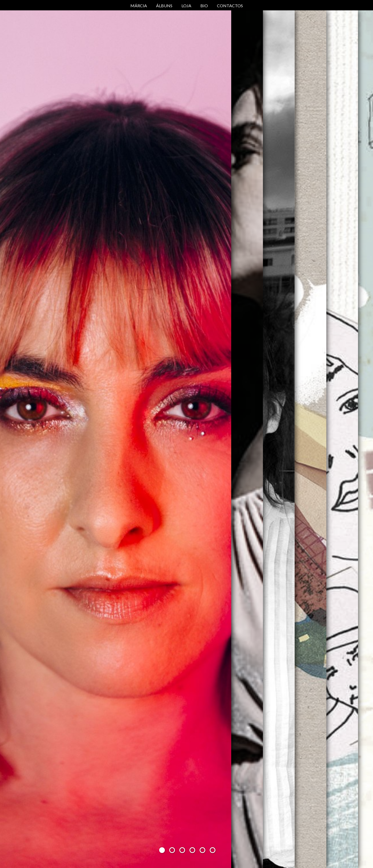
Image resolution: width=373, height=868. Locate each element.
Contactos (230, 6)
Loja (186, 6)
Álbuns (164, 6)
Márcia (139, 6)
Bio (204, 6)
